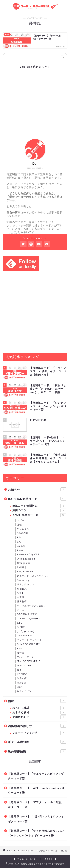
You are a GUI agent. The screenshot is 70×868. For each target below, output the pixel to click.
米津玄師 (22, 678)
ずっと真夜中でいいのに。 (32, 606)
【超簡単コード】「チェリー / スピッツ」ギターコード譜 (36, 776)
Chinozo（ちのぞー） (29, 619)
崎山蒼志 (22, 589)
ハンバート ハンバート (29, 640)
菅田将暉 (22, 602)
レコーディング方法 (39, 733)
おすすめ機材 (39, 713)
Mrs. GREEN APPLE (29, 661)
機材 (37, 701)
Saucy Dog (23, 580)
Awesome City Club (28, 554)
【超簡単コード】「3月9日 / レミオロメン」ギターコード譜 (36, 819)
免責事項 (49, 859)
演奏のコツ (39, 510)
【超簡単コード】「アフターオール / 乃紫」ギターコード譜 (36, 805)
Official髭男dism (26, 559)
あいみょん (23, 529)
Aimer (20, 550)
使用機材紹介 (39, 717)
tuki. (20, 623)
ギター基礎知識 (37, 742)
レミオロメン (24, 691)
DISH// (21, 627)
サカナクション (25, 584)
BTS (19, 649)
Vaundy (21, 546)
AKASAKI (22, 533)
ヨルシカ (22, 683)
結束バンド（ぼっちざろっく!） (34, 576)
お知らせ (37, 489)
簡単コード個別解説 (39, 506)
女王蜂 (21, 597)
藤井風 (21, 653)
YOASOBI (23, 674)
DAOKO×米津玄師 (27, 614)
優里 (19, 670)
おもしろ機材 (39, 708)
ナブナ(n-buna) (26, 632)
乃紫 (19, 525)
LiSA (20, 687)
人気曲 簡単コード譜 (39, 515)
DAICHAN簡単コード (37, 499)
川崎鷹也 (22, 567)
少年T (20, 593)
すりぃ (21, 610)
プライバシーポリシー (28, 859)
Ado (19, 537)
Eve (19, 542)
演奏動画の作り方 (37, 726)
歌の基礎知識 (37, 751)
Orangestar (24, 563)
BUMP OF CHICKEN (29, 644)
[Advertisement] (35, 312)
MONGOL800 (25, 666)
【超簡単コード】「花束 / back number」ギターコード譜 (36, 791)
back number (24, 636)
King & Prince (25, 572)
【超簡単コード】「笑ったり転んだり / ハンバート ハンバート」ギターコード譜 (36, 833)
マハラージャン (25, 657)
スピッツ (22, 520)
